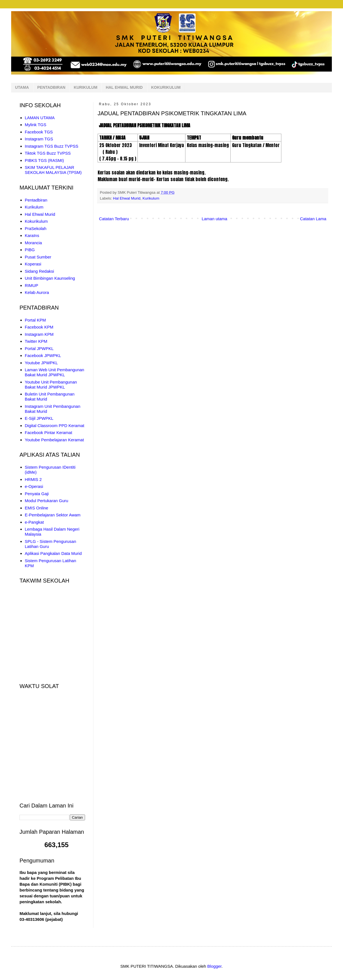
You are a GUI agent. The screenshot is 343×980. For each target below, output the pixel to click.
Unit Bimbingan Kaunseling (50, 278)
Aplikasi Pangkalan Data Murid (53, 553)
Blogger (214, 966)
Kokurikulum (36, 221)
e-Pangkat (34, 522)
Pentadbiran (36, 200)
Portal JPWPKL (39, 348)
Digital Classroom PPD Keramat (55, 426)
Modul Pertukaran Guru (47, 501)
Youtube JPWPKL (41, 363)
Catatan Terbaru (114, 219)
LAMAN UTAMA (40, 118)
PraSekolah (36, 228)
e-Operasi (34, 486)
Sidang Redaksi (39, 271)
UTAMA (22, 87)
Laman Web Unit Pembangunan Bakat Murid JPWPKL (55, 372)
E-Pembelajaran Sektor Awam (53, 515)
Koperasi (33, 264)
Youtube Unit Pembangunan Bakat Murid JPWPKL (51, 384)
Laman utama (214, 219)
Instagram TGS (39, 139)
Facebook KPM (39, 327)
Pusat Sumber (38, 257)
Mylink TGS (36, 125)
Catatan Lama (313, 219)
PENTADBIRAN (51, 87)
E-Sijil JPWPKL (39, 418)
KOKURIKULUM (166, 87)
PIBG (30, 250)
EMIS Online (37, 508)
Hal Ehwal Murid (127, 198)
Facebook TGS (39, 132)
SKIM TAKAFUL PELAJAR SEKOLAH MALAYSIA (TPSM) (53, 170)
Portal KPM (35, 320)
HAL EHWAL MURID (124, 87)
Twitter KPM (36, 341)
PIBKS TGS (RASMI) (44, 160)
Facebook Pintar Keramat (49, 433)
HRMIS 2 (33, 479)
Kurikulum (151, 198)
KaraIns (32, 235)
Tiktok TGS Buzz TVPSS (48, 153)
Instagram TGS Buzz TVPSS (52, 146)
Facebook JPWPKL (43, 355)
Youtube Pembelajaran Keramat (54, 440)
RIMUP (32, 285)
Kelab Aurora (37, 292)
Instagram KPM (39, 334)
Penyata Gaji (37, 494)
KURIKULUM (85, 87)
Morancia (33, 243)
